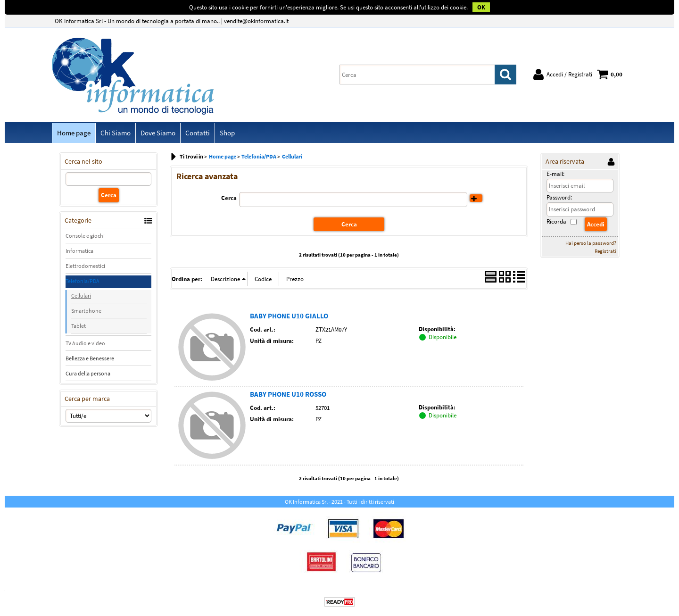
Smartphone (86, 311)
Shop (227, 133)
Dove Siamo (158, 133)
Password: (559, 197)
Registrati (605, 251)
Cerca (229, 198)
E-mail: (555, 174)
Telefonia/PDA (83, 281)
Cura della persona (88, 373)
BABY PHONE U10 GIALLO (289, 316)
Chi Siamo (116, 133)
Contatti (198, 133)
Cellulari (81, 296)
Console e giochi (85, 236)
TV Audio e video (85, 343)
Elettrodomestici (85, 266)
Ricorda (556, 221)
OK (481, 7)
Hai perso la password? (591, 243)
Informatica (79, 251)
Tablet (79, 326)
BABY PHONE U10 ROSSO (288, 394)
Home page (74, 133)
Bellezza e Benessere (90, 358)
